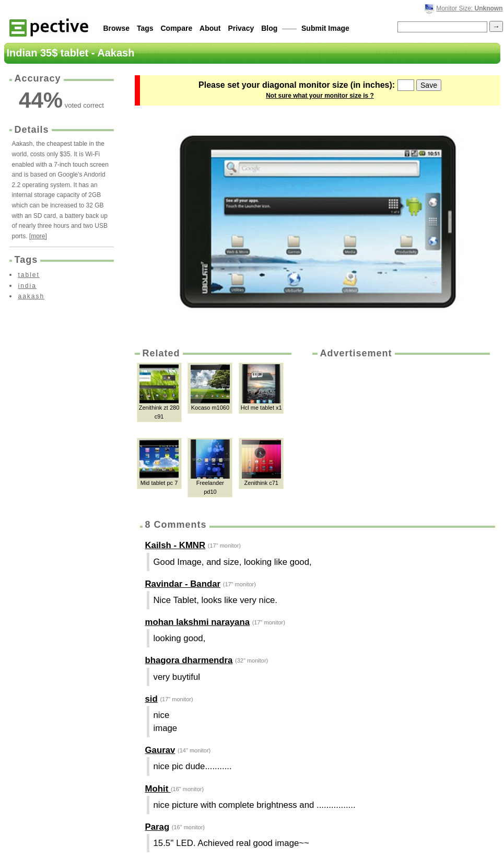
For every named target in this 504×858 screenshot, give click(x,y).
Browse (117, 28)
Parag (157, 827)
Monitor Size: (469, 8)
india (27, 286)
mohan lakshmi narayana (198, 622)
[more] (38, 236)
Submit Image (325, 28)
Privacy (241, 28)
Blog (269, 28)
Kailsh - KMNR (175, 545)
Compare (177, 28)
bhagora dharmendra (189, 660)
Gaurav (160, 750)
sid (151, 699)
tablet (29, 275)
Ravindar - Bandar (183, 584)
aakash (32, 296)
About (210, 28)
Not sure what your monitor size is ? (320, 96)
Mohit (158, 789)
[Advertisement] (387, 431)
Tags (145, 28)
